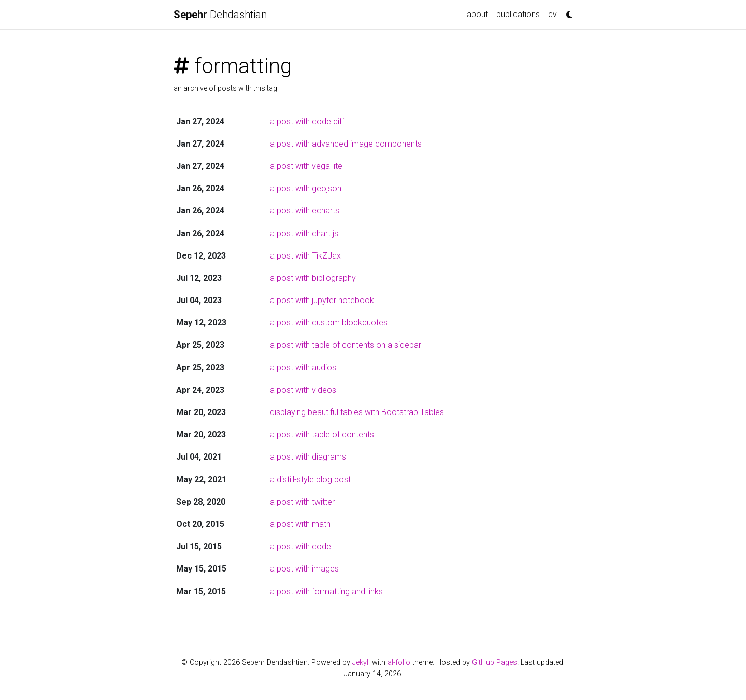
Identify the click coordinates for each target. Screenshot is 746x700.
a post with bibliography (313, 278)
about (477, 14)
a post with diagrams (308, 457)
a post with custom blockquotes (329, 323)
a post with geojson (306, 188)
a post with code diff (307, 122)
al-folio (399, 662)
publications (518, 14)
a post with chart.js (304, 233)
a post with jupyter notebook (322, 300)
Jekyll (361, 662)
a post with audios (303, 368)
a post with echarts (305, 211)
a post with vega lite (306, 166)
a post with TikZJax (305, 256)
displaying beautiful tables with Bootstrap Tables (357, 412)
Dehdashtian (220, 15)
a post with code (300, 546)
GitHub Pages (494, 662)
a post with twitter (302, 502)
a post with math (300, 524)
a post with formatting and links (326, 591)
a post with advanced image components (346, 144)
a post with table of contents (322, 434)
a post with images (304, 569)
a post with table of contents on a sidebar (346, 345)
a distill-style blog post (310, 480)
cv (553, 14)
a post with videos (303, 390)
